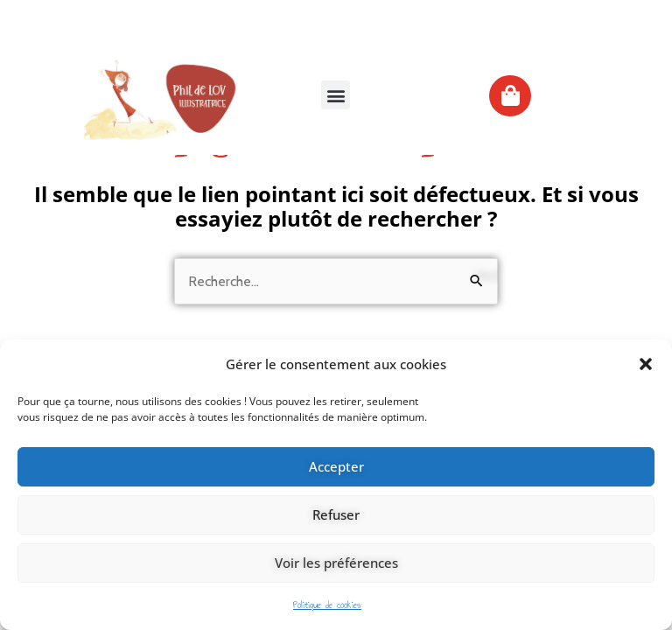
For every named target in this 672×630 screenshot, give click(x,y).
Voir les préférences (336, 563)
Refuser (336, 514)
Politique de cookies (327, 605)
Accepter (336, 466)
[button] (646, 364)
